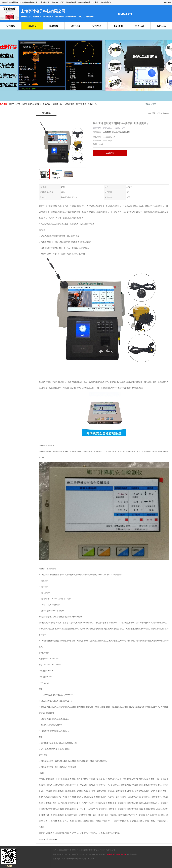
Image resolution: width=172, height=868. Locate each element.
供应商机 (32, 26)
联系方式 (161, 26)
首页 (158, 113)
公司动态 (97, 26)
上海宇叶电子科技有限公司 (116, 854)
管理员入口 (83, 859)
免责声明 (75, 859)
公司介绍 (75, 26)
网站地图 (91, 859)
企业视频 (54, 26)
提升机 (127, 132)
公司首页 (11, 26)
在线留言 (110, 153)
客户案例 (118, 26)
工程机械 (107, 132)
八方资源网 (66, 859)
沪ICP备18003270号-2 (97, 854)
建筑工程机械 (118, 132)
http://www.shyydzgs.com (48, 839)
